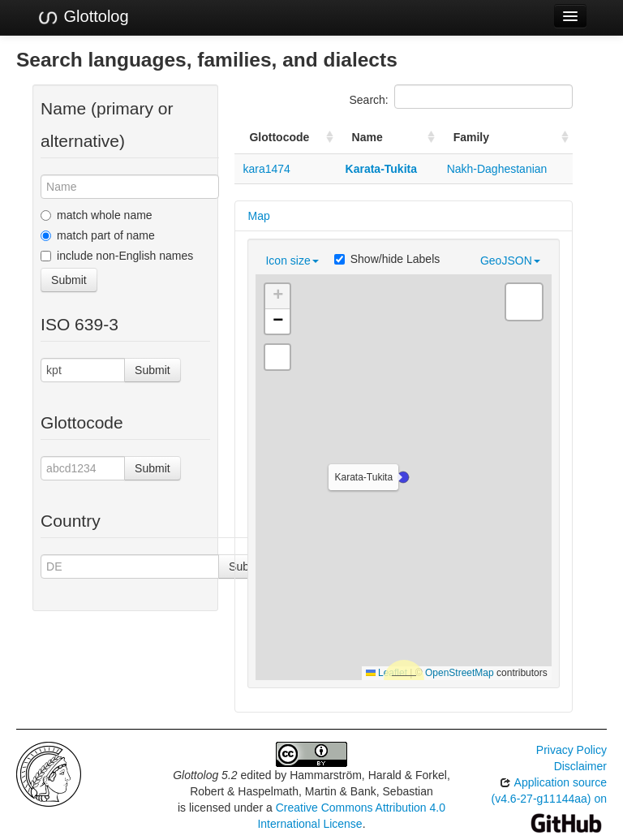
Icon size (292, 261)
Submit (69, 280)
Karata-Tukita (381, 169)
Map (258, 216)
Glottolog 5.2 (205, 775)
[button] (403, 477)
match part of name (98, 235)
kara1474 (266, 169)
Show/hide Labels (387, 259)
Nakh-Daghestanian (497, 169)
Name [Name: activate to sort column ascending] (367, 137)
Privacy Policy (571, 750)
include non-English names (117, 256)
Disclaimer (580, 766)
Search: (461, 97)
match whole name (97, 215)
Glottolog (83, 17)
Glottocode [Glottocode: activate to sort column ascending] (279, 137)
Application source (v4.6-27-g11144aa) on (549, 802)
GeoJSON (510, 261)
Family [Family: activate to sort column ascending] (471, 137)
